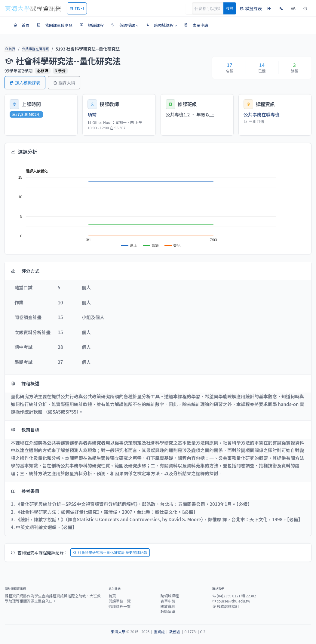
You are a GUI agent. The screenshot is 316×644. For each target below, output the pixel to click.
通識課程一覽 (120, 606)
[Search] (211, 8)
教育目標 (25, 430)
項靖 (92, 114)
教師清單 (168, 612)
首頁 (10, 49)
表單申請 (168, 601)
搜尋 (230, 8)
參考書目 (25, 491)
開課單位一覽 (120, 601)
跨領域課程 (170, 596)
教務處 (175, 632)
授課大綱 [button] (64, 83)
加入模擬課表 (25, 83)
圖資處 (159, 632)
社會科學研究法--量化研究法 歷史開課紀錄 (110, 552)
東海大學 (118, 632)
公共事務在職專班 (35, 49)
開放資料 (168, 606)
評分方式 (25, 271)
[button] (125, 25)
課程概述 (25, 383)
